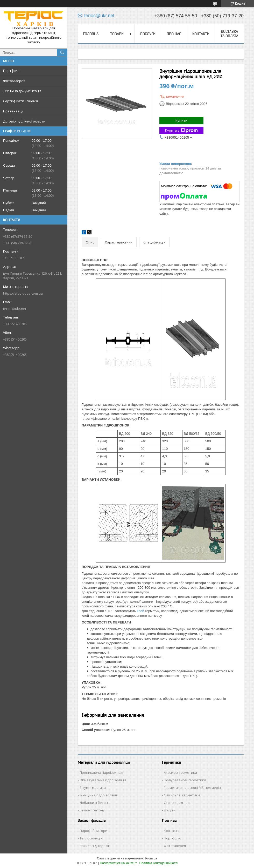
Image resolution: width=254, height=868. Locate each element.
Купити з (181, 130)
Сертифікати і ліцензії (21, 101)
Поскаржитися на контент (118, 863)
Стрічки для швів (178, 803)
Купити (181, 120)
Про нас (174, 34)
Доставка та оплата (229, 34)
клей (140, 611)
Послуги (148, 34)
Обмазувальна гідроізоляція (103, 780)
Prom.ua (151, 858)
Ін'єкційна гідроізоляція (99, 795)
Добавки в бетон (94, 803)
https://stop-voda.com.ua (23, 293)
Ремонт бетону (92, 810)
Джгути (170, 810)
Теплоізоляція (91, 838)
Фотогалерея (14, 81)
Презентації (13, 111)
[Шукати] (62, 52)
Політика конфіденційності (159, 863)
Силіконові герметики (182, 795)
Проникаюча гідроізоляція (101, 772)
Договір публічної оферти (24, 121)
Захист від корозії (94, 846)
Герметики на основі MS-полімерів (192, 788)
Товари (117, 34)
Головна (91, 34)
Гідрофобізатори (93, 831)
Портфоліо (12, 71)
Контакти (201, 34)
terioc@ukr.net (15, 309)
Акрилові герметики (180, 772)
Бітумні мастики (93, 788)
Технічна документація (22, 91)
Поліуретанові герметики (185, 780)
